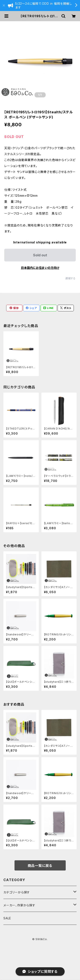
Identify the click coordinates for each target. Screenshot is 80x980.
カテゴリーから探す (17, 892)
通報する (71, 278)
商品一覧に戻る (40, 866)
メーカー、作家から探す (19, 905)
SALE (7, 918)
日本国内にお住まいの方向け (40, 268)
